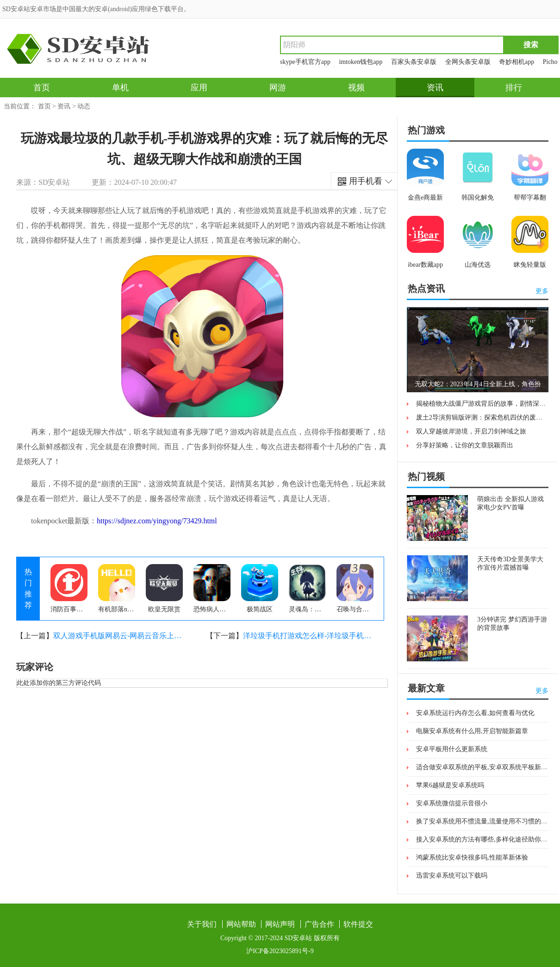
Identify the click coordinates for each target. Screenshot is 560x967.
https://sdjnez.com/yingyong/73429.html (157, 521)
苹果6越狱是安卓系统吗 (450, 785)
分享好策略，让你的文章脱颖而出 (465, 445)
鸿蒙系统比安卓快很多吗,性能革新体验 (472, 857)
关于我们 (202, 924)
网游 (278, 88)
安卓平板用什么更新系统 (452, 749)
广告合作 (319, 924)
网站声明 (280, 924)
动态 (84, 106)
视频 (356, 88)
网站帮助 (241, 924)
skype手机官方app (305, 62)
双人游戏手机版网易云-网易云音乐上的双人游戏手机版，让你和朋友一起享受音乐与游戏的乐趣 (118, 636)
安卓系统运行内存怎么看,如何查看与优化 (475, 713)
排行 (514, 88)
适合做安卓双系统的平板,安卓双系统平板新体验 (485, 767)
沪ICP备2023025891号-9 (280, 951)
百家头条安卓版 (414, 62)
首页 (42, 88)
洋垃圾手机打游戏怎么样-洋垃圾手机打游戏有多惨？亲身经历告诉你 (308, 636)
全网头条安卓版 (468, 62)
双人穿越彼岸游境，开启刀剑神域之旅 (471, 431)
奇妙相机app (516, 62)
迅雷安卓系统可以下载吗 (452, 876)
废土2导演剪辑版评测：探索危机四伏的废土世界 (486, 418)
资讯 (435, 88)
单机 (120, 88)
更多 (542, 291)
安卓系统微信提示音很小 (452, 803)
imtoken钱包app (361, 62)
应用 (199, 88)
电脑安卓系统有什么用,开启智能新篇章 (472, 731)
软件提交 (358, 924)
